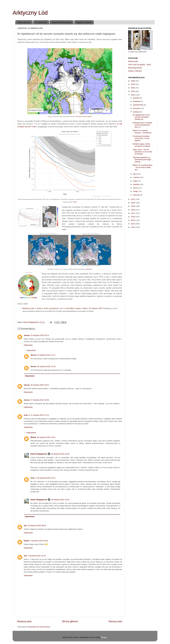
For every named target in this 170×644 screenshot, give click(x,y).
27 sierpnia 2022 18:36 (40, 400)
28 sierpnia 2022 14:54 (46, 437)
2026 (133, 81)
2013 (133, 227)
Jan (25, 526)
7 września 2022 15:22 (37, 556)
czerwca (137, 177)
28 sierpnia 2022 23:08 (60, 454)
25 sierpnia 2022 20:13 (40, 335)
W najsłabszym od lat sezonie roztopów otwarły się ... (141, 117)
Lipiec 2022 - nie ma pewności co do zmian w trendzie (143, 152)
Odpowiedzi (31, 350)
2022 (133, 95)
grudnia (136, 98)
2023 (133, 91)
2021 (133, 199)
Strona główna (24, 22)
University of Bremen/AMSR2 (83, 116)
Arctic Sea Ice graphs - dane (139, 65)
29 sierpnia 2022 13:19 (60, 500)
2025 (133, 84)
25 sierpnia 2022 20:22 (40, 385)
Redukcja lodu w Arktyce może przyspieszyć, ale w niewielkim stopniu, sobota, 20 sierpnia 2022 (62, 308)
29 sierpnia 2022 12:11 (46, 355)
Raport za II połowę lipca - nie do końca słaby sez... (143, 167)
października (138, 105)
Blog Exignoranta (135, 68)
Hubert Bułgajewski (39, 454)
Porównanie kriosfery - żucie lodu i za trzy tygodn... (142, 138)
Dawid (26, 541)
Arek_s (27, 415)
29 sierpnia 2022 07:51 (46, 478)
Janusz (27, 335)
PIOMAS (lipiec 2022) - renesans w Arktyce (142, 145)
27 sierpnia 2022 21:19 (40, 415)
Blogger (104, 637)
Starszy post (115, 621)
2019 (133, 206)
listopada (137, 101)
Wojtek (33, 437)
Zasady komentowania (61, 22)
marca (136, 188)
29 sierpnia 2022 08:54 (37, 526)
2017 (133, 213)
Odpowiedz (28, 345)
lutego (136, 191)
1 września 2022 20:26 (39, 541)
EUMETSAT (89, 269)
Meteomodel (133, 61)
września (137, 108)
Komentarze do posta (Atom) (39, 627)
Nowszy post (24, 621)
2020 (133, 203)
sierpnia (136, 112)
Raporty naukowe (84, 22)
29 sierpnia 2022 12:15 (46, 366)
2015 (133, 220)
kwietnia (137, 184)
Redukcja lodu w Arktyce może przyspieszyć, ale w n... (142, 125)
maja (135, 181)
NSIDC (75, 202)
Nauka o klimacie (135, 71)
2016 (133, 217)
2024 (133, 88)
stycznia (137, 195)
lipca (135, 174)
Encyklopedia (41, 22)
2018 (133, 210)
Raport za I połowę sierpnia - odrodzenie (142, 131)
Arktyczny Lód (30, 13)
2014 (133, 224)
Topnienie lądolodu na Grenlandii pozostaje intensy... (142, 160)
